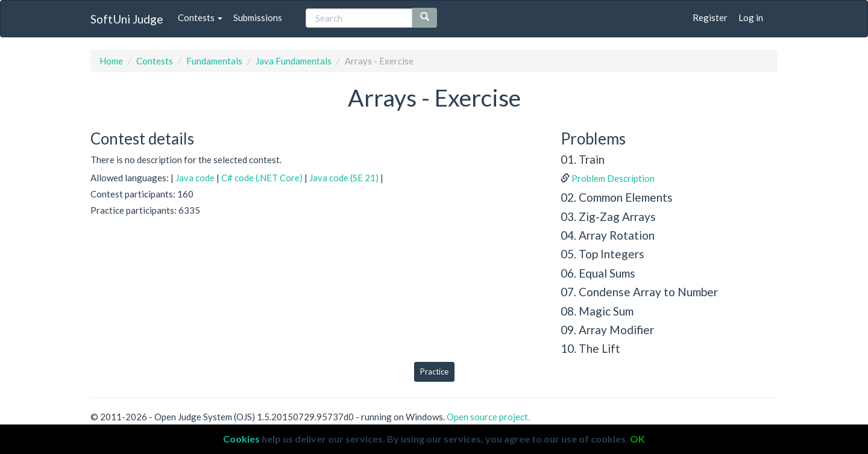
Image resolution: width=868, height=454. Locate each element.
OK (637, 439)
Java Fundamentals (294, 61)
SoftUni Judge (127, 19)
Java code (195, 178)
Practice (434, 372)
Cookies (241, 439)
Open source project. (488, 417)
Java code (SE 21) (344, 178)
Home (111, 61)
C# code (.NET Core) (262, 178)
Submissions (258, 17)
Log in (751, 17)
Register (710, 17)
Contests (200, 17)
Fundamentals (214, 61)
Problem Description (613, 178)
